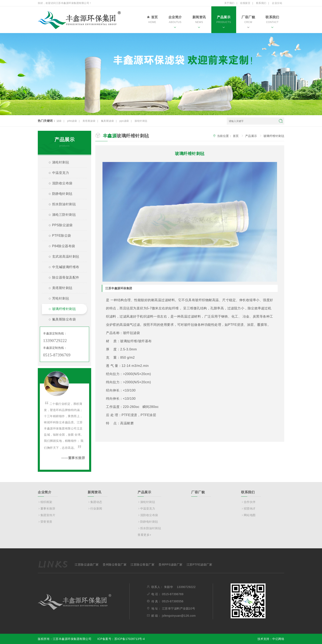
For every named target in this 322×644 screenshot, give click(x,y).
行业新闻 (95, 509)
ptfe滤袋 (72, 121)
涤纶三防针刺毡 (60, 215)
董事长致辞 (47, 509)
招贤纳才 (248, 509)
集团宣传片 (47, 515)
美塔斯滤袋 (89, 121)
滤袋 (59, 121)
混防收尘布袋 (59, 184)
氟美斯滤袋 (108, 121)
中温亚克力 (57, 173)
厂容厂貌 (248, 23)
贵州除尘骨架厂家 (115, 565)
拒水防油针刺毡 (60, 205)
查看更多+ (144, 535)
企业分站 (277, 3)
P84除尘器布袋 (60, 247)
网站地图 (248, 515)
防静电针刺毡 (59, 194)
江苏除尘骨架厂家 (143, 565)
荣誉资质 (45, 522)
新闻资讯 (199, 23)
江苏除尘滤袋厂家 (87, 565)
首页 (152, 20)
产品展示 (224, 23)
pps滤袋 (124, 121)
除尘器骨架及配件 (62, 278)
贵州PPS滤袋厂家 (171, 565)
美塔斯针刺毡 (59, 289)
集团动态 (95, 502)
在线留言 (245, 3)
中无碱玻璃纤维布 (62, 268)
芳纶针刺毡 (57, 299)
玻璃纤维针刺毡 (60, 309)
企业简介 (175, 23)
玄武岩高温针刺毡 (62, 257)
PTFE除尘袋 (58, 236)
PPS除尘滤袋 (59, 226)
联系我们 (261, 3)
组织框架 (45, 502)
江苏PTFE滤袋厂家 (200, 565)
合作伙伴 (248, 502)
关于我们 (229, 3)
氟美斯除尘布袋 (60, 320)
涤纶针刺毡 (141, 121)
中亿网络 (278, 639)
